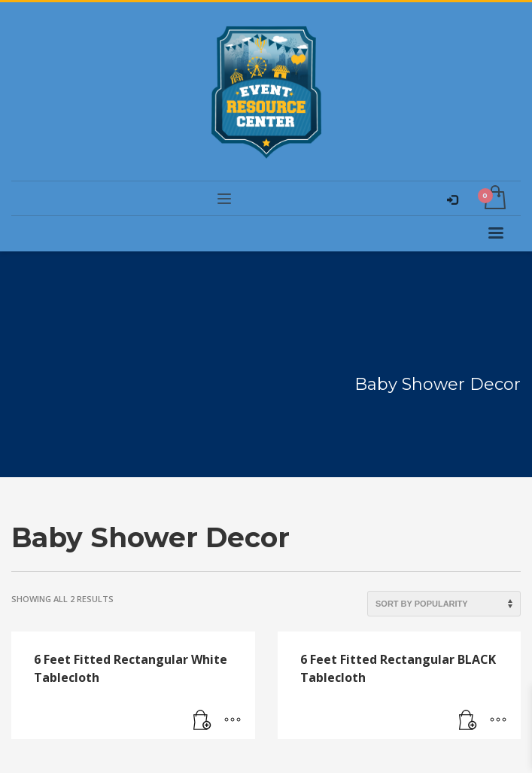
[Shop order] (444, 604)
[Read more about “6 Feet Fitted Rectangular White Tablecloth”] (202, 720)
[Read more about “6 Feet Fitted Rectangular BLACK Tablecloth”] (468, 720)
